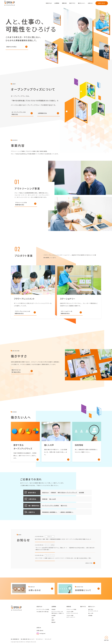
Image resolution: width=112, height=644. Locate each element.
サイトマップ (48, 639)
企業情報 (57, 3)
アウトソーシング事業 (71, 609)
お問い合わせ (102, 3)
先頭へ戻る (106, 640)
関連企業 (53, 622)
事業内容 (64, 3)
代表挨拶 (53, 609)
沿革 (53, 618)
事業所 (53, 620)
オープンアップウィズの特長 (43, 609)
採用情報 (90, 615)
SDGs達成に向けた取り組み (43, 612)
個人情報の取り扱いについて (28, 639)
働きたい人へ (82, 3)
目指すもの (49, 3)
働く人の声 (91, 613)
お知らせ (90, 3)
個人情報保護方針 (15, 639)
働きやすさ (72, 3)
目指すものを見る (12, 47)
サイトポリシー (40, 639)
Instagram (41, 633)
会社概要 (53, 615)
